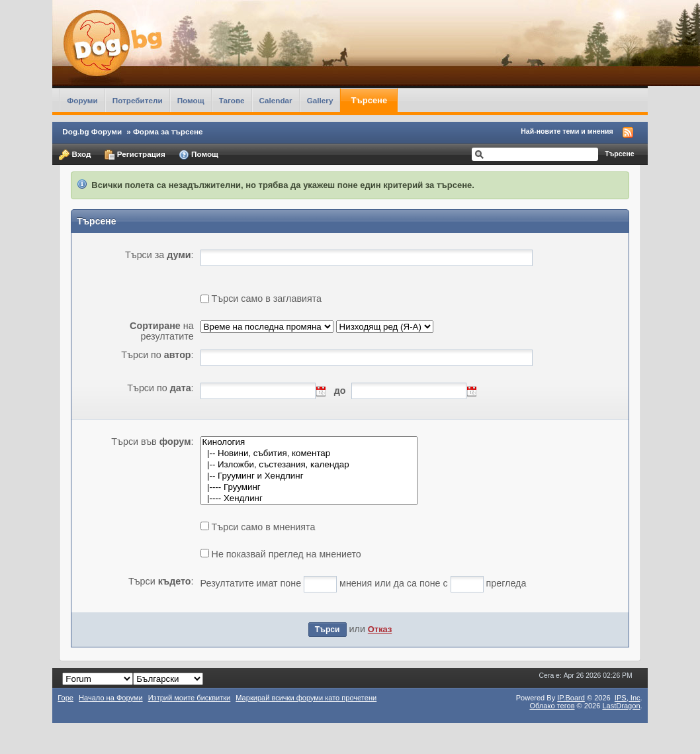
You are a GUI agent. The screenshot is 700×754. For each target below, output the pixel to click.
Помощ (191, 100)
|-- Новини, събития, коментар (309, 454)
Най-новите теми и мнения (567, 131)
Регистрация (135, 155)
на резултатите (162, 331)
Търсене (369, 100)
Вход (75, 155)
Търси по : (157, 355)
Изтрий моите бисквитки (190, 698)
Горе (66, 698)
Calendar (276, 100)
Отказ (380, 629)
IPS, (628, 698)
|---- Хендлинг (309, 499)
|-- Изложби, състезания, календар (309, 465)
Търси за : (159, 255)
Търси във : (152, 442)
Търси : (161, 581)
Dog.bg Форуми (92, 131)
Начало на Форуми (111, 698)
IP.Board (571, 698)
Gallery (320, 100)
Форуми (82, 100)
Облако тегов (552, 706)
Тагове (232, 100)
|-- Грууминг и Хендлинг (309, 476)
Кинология (309, 443)
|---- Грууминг (309, 488)
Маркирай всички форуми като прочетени (306, 698)
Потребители (138, 100)
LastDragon (621, 706)
